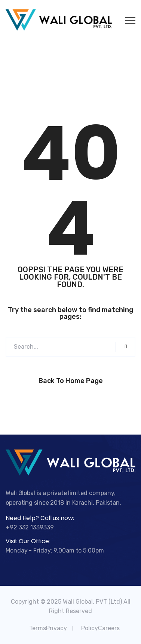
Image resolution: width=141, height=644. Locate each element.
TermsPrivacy (48, 628)
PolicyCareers (100, 628)
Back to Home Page (71, 381)
